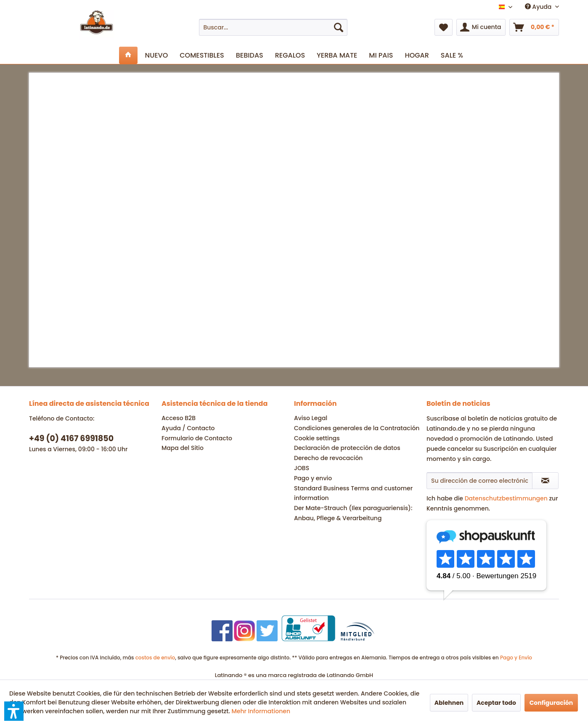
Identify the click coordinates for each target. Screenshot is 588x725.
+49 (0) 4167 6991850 (71, 438)
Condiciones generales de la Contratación (357, 428)
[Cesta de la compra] (534, 27)
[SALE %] (452, 55)
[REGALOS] (290, 55)
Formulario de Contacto (197, 438)
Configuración (551, 703)
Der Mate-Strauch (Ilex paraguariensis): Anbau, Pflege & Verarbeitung (353, 513)
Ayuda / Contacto (188, 428)
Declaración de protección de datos (347, 448)
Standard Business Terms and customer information (353, 493)
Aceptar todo (496, 703)
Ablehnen (449, 703)
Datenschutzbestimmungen (506, 498)
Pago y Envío (516, 658)
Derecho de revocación (328, 458)
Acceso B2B (179, 418)
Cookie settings (317, 438)
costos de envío (155, 658)
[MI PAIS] (381, 55)
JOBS (302, 468)
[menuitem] (273, 27)
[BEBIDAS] (250, 55)
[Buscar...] (273, 27)
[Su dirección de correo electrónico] (479, 481)
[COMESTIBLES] (202, 55)
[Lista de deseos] (444, 27)
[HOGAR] (417, 55)
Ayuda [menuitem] (539, 7)
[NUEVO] (157, 55)
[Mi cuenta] (481, 27)
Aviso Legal (311, 418)
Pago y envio (313, 478)
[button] (14, 711)
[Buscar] (339, 27)
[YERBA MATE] (337, 55)
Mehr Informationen (261, 711)
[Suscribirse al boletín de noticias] (545, 481)
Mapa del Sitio (183, 448)
